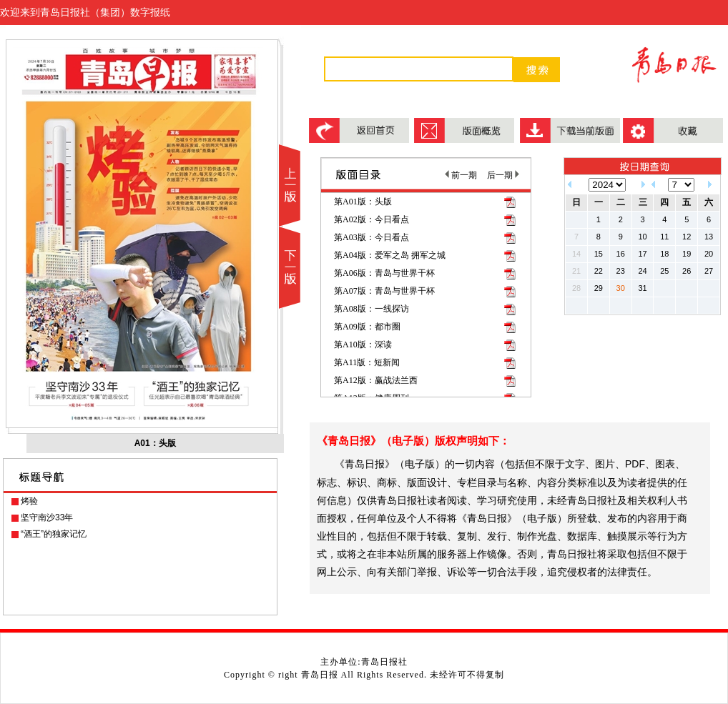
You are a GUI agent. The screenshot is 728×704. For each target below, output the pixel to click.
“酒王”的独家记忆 (54, 534)
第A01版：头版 (363, 202)
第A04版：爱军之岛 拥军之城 (390, 255)
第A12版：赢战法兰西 (376, 380)
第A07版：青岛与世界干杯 (384, 291)
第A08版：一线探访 (372, 309)
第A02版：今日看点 (372, 219)
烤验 (29, 501)
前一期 (461, 175)
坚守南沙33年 (47, 517)
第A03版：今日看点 (372, 237)
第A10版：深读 (363, 344)
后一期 (503, 175)
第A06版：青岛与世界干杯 (384, 273)
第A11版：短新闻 (367, 362)
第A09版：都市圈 (367, 327)
